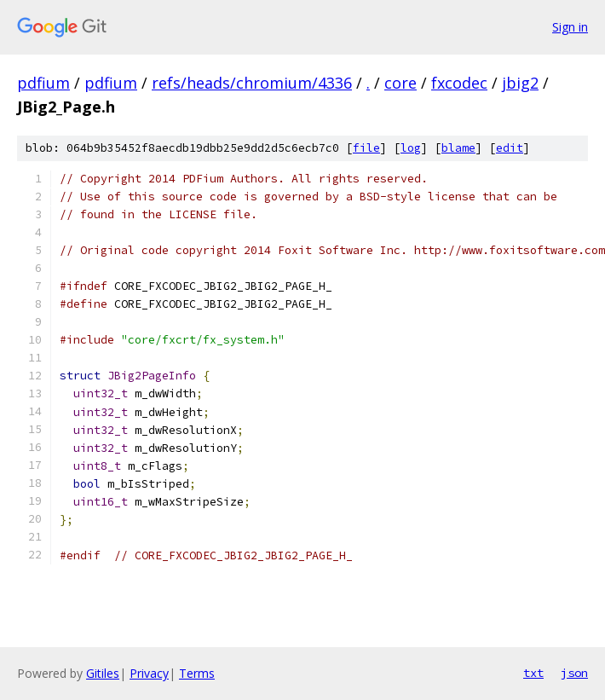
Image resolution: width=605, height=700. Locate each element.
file (366, 148)
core (400, 83)
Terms (197, 673)
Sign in (570, 27)
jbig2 (520, 83)
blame (458, 148)
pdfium (43, 83)
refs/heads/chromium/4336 (252, 83)
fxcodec (459, 83)
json (574, 673)
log (411, 148)
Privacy (149, 673)
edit (510, 148)
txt (533, 673)
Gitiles (103, 673)
